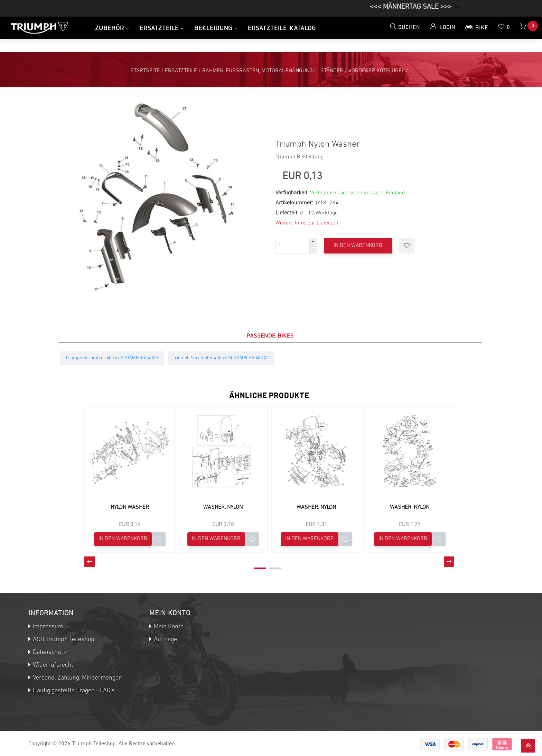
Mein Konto (168, 627)
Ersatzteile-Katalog (282, 28)
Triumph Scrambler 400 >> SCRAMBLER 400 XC (221, 358)
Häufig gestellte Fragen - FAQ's (73, 691)
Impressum (47, 627)
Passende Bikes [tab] (270, 335)
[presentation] (90, 562)
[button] (260, 568)
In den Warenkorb (359, 246)
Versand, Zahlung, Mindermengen (77, 678)
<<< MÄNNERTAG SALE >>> (419, 7)
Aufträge (165, 640)
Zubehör (110, 28)
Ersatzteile (159, 28)
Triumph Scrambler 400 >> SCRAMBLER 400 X (112, 358)
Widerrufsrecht (52, 665)
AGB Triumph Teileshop (63, 640)
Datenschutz (49, 652)
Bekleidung (213, 28)
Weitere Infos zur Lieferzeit (307, 223)
